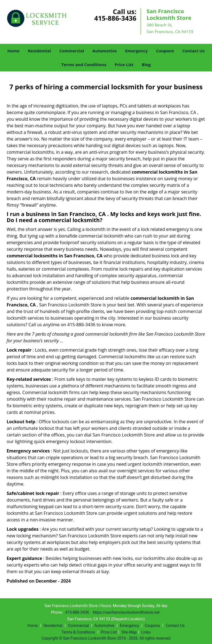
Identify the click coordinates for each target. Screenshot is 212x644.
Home (14, 51)
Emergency (136, 51)
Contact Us (193, 51)
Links (146, 632)
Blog (146, 64)
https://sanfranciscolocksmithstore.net (126, 612)
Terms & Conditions (78, 632)
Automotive (105, 51)
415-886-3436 (115, 18)
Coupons (165, 51)
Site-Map (129, 632)
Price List (124, 64)
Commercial (72, 51)
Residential (39, 51)
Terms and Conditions (84, 64)
